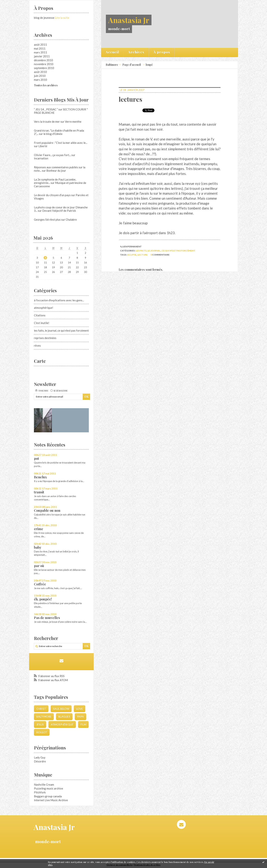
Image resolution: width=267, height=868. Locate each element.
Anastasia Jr (129, 20)
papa (80, 716)
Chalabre (71, 220)
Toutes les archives (46, 85)
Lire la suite (62, 18)
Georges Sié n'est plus (47, 220)
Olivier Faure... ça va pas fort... (52, 155)
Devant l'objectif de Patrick (59, 211)
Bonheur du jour (56, 171)
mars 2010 (41, 80)
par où (39, 566)
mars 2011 (41, 52)
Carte (40, 361)
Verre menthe (73, 122)
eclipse (132, 255)
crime (39, 529)
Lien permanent (131, 247)
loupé (149, 65)
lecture (142, 255)
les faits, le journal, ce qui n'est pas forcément (61, 330)
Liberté (43, 146)
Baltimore (44, 716)
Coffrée (40, 584)
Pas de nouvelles (47, 618)
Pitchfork (40, 792)
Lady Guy (40, 757)
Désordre (40, 761)
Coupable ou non (47, 510)
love (80, 709)
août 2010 (40, 72)
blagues (64, 716)
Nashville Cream (44, 785)
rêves (37, 345)
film (83, 724)
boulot (42, 732)
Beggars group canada (48, 796)
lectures (130, 99)
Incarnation (41, 158)
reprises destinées (45, 338)
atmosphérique (62, 724)
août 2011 (40, 45)
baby (38, 547)
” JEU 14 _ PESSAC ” (46, 109)
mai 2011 (40, 48)
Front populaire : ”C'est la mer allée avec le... (61, 143)
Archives (136, 52)
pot (36, 458)
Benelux (40, 477)
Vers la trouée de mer (47, 122)
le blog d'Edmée (53, 134)
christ (41, 709)
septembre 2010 (44, 68)
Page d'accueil (132, 65)
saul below (61, 709)
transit (39, 492)
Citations (40, 315)
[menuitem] (112, 53)
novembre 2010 (44, 64)
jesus (40, 724)
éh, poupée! (43, 599)
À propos (162, 52)
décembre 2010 (43, 60)
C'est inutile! (42, 323)
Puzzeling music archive (48, 788)
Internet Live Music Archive (51, 800)
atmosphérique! (44, 308)
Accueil (112, 52)
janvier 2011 (42, 56)
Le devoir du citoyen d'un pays (52, 195)
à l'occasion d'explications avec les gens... (59, 300)
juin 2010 (40, 76)
